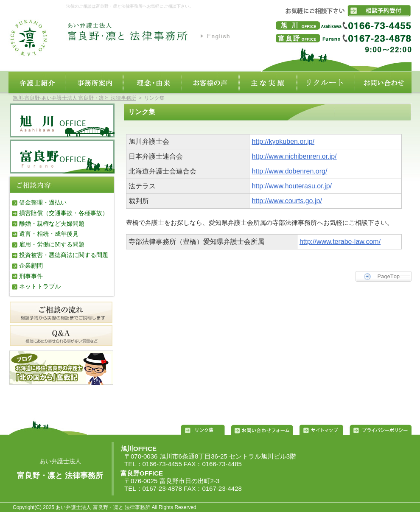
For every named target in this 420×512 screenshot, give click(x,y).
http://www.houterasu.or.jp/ (292, 186)
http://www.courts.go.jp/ (287, 201)
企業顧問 (31, 266)
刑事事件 (31, 276)
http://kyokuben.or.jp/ (283, 141)
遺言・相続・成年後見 (49, 234)
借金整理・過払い (43, 202)
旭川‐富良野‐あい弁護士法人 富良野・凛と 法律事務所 (74, 98)
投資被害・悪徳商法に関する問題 (64, 255)
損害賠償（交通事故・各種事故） (64, 213)
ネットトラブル (40, 286)
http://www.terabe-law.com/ (340, 242)
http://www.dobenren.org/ (289, 171)
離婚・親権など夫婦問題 (52, 224)
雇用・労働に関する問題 (52, 244)
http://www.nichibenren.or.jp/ (294, 156)
